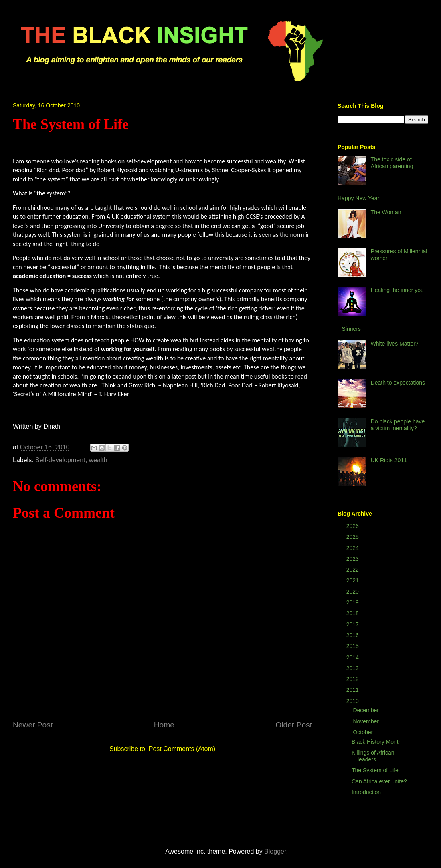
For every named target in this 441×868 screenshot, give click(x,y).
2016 (353, 635)
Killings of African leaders (373, 756)
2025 (353, 537)
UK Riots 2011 (389, 460)
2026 (353, 526)
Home (164, 725)
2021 (353, 580)
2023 (353, 559)
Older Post (294, 725)
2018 (353, 613)
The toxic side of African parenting (392, 163)
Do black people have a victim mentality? (398, 425)
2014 (353, 657)
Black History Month (376, 742)
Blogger (275, 851)
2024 (353, 548)
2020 (353, 592)
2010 (353, 701)
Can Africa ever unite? (379, 781)
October (364, 732)
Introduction (366, 792)
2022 (353, 570)
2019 (353, 602)
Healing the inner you (397, 290)
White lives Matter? (395, 344)
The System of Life (375, 770)
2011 (353, 690)
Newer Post (33, 725)
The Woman (386, 212)
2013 (353, 668)
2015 (353, 646)
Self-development (60, 460)
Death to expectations (398, 383)
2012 (353, 679)
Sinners (351, 329)
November (366, 721)
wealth (98, 460)
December (366, 710)
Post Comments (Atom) (182, 749)
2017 (353, 624)
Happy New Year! (359, 198)
